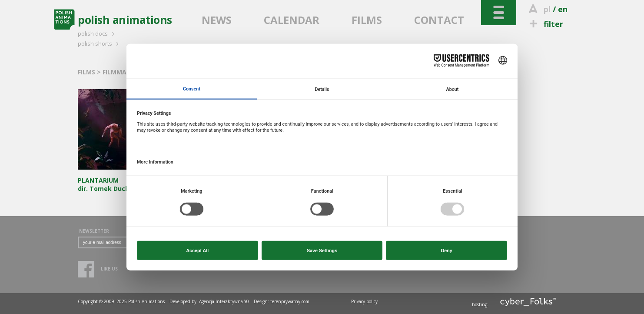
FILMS (367, 20)
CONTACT (439, 20)
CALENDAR (292, 20)
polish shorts (100, 43)
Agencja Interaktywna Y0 (224, 301)
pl (547, 9)
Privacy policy (364, 301)
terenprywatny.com (290, 301)
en (563, 9)
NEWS (217, 20)
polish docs (97, 33)
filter (545, 24)
